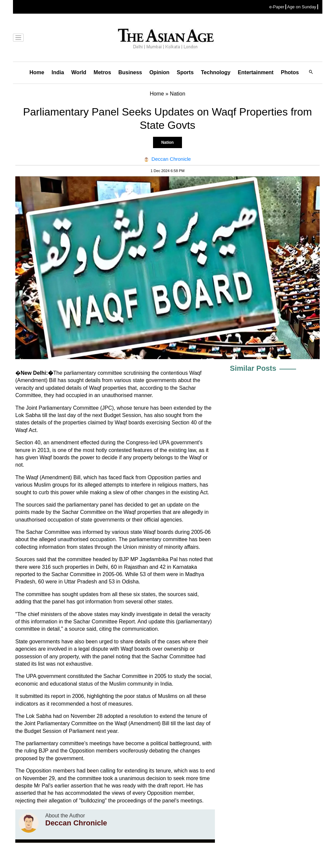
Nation (167, 142)
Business (130, 72)
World (79, 72)
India (58, 72)
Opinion (159, 72)
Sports (185, 72)
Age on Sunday (302, 7)
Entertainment (256, 72)
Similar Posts (253, 368)
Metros (102, 72)
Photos (290, 72)
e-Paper (277, 7)
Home (37, 72)
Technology (216, 72)
